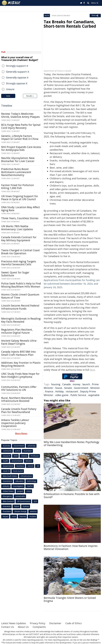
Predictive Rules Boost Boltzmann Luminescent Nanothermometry (16, 172)
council (30, 466)
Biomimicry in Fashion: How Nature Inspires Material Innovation (71, 547)
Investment (7, 481)
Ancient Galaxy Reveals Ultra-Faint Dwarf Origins (19, 342)
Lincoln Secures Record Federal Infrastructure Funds (20, 307)
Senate (68, 388)
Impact (6, 516)
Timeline (7, 106)
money (76, 384)
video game (62, 395)
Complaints (39, 627)
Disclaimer (55, 623)
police (18, 451)
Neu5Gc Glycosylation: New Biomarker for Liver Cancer (18, 160)
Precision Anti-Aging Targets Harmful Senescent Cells (19, 263)
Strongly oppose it (17, 83)
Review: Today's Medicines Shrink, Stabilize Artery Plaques (20, 115)
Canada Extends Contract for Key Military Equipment (19, 239)
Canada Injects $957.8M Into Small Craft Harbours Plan (18, 353)
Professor (35, 456)
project (20, 491)
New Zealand (8, 501)
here (92, 370)
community (7, 451)
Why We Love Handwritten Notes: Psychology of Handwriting (71, 444)
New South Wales (10, 476)
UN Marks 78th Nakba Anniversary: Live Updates (17, 228)
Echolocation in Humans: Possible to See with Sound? (72, 496)
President (7, 511)
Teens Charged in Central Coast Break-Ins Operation (20, 252)
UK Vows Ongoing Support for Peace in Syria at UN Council (20, 198)
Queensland (8, 466)
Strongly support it (17, 66)
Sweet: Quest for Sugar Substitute (15, 274)
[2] (2, 642)
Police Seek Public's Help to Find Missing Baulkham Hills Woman (21, 285)
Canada (66, 384)
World (47, 15)
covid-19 (6, 471)
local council (18, 471)
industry (6, 486)
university (31, 446)
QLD (35, 501)
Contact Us (8, 627)
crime (29, 491)
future (17, 506)
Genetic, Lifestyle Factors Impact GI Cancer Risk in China (20, 138)
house (59, 388)
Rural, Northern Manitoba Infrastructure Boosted (17, 399)
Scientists (7, 506)
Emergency (7, 496)
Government (81, 388)
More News (21, 433)
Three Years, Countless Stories (20, 218)
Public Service (78, 395)
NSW (16, 456)
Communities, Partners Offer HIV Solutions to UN (19, 388)
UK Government (24, 501)
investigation (18, 486)
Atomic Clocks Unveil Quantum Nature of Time (20, 296)
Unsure (10, 89)
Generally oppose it (17, 77)
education (20, 481)
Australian (28, 451)
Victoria (24, 456)
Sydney (26, 506)
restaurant (72, 391)
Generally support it (18, 72)
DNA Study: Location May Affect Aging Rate (21, 209)
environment (17, 461)
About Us (23, 627)
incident (33, 516)
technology (32, 481)
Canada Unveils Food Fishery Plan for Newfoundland (19, 411)
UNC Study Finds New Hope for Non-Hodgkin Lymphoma (20, 375)
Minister (95, 388)
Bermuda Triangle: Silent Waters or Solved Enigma (70, 599)
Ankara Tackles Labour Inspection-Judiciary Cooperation (15, 423)
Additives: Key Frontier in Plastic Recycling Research (21, 364)
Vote (8, 96)
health (6, 461)
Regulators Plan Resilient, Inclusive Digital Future (17, 331)
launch (86, 384)
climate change (20, 511)
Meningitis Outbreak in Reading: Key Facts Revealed (21, 320)
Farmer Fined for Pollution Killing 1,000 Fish (18, 187)
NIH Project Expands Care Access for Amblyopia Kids (21, 149)
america (33, 511)
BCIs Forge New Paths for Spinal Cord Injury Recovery (21, 126)
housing (56, 384)
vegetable (94, 395)
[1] (98, 640)
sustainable (20, 496)
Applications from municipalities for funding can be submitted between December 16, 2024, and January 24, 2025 (72, 284)
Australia (7, 446)
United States (8, 491)
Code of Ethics (74, 623)
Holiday (59, 391)
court (14, 516)
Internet (23, 516)
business (20, 466)
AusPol (30, 486)
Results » (30, 96)
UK (38, 466)
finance (49, 391)
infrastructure (26, 476)
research (7, 456)
